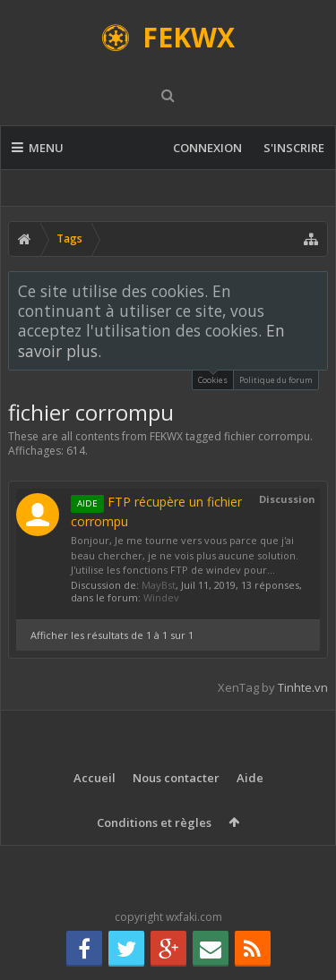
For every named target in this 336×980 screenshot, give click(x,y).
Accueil (95, 778)
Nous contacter (176, 778)
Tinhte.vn (303, 687)
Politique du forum (276, 380)
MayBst (159, 585)
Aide (250, 778)
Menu (38, 148)
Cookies (213, 378)
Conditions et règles (154, 822)
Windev (161, 597)
